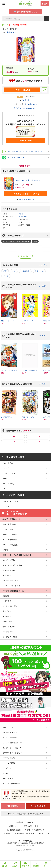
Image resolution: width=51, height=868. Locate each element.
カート (46, 866)
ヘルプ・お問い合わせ (11, 784)
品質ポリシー (15, 826)
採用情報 (31, 822)
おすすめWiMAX (9, 758)
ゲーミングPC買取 (10, 606)
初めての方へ (8, 778)
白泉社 (21, 214)
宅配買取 (15, 806)
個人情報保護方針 (14, 830)
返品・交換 (39, 271)
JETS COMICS (23, 216)
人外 (35, 241)
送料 (14, 271)
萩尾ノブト (11, 32)
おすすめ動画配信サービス (13, 743)
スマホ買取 (7, 616)
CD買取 (5, 550)
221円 (38, 441)
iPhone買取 (7, 621)
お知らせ (6, 773)
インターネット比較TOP (12, 748)
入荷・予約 (26, 866)
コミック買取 (8, 529)
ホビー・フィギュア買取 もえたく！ (17, 555)
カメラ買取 (7, 601)
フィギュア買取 (9, 560)
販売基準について (31, 104)
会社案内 (20, 822)
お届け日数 (25, 271)
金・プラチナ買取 (10, 637)
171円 (13, 441)
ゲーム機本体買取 (10, 540)
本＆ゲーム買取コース (11, 519)
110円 (13, 436)
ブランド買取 (8, 632)
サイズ (6, 276)
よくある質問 (27, 265)
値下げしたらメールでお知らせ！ (25, 108)
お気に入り (15, 866)
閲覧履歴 (36, 866)
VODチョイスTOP (10, 732)
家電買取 (6, 596)
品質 (5, 271)
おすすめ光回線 (9, 763)
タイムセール (8, 507)
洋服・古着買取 (9, 627)
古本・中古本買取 (10, 524)
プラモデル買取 (9, 570)
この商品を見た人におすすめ (27, 384)
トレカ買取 (7, 575)
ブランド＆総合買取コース (13, 591)
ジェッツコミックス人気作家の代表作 (16, 241)
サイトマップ (44, 834)
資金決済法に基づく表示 (25, 834)
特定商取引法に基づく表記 (25, 845)
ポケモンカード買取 (10, 581)
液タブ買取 (7, 611)
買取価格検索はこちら (26, 12)
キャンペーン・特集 (10, 501)
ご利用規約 (6, 834)
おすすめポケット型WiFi (12, 753)
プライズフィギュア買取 (12, 565)
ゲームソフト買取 (10, 534)
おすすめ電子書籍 (10, 737)
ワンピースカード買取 (11, 586)
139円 (38, 436)
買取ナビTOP (8, 727)
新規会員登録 (40, 806)
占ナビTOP (7, 768)
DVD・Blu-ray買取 (10, 545)
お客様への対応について (35, 830)
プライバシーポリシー (33, 826)
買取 (46, 4)
